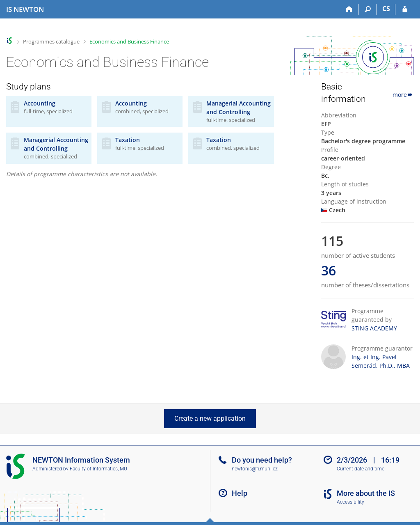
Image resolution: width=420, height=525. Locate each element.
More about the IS (366, 493)
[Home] (349, 9)
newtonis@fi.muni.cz (255, 469)
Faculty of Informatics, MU (98, 469)
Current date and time (361, 469)
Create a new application (210, 418)
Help (240, 493)
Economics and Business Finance (129, 41)
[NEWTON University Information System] (25, 9)
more (403, 95)
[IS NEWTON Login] (405, 9)
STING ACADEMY (374, 328)
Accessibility (350, 502)
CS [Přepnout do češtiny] (386, 9)
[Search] (368, 9)
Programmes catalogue (51, 41)
